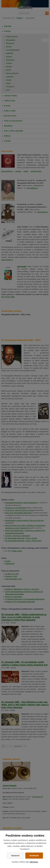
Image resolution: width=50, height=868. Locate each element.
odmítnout (34, 862)
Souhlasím (34, 856)
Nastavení (15, 856)
